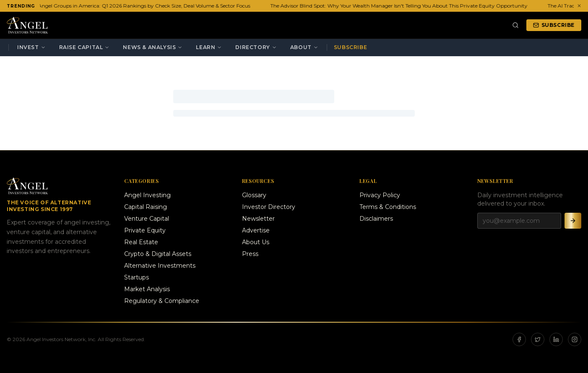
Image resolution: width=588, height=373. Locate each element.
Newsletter (258, 219)
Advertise (256, 230)
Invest (31, 47)
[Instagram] (575, 339)
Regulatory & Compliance (162, 301)
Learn (209, 47)
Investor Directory (269, 207)
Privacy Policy (380, 195)
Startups (137, 277)
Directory (256, 47)
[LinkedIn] (556, 339)
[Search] (515, 25)
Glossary (254, 195)
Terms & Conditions (388, 207)
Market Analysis (147, 289)
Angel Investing (147, 195)
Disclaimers (376, 219)
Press (250, 254)
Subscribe (554, 25)
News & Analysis (153, 47)
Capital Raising (146, 207)
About (304, 47)
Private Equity (145, 230)
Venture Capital (147, 219)
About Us (256, 242)
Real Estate (141, 242)
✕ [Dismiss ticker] (579, 6)
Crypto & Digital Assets (158, 254)
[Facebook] (519, 339)
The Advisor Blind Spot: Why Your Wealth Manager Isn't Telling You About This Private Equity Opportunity (400, 6)
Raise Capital (85, 47)
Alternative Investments (160, 266)
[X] (538, 339)
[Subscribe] (573, 221)
